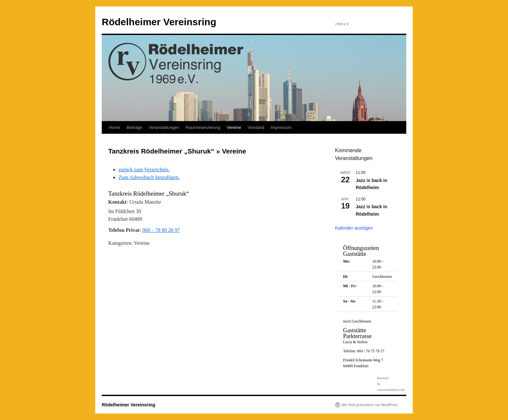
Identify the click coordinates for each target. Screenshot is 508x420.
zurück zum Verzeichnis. (144, 170)
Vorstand (256, 127)
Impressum (281, 127)
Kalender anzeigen (354, 228)
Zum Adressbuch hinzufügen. (149, 177)
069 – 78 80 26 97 (161, 230)
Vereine (234, 127)
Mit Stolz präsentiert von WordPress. (370, 405)
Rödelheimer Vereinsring (159, 22)
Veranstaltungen (164, 127)
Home (115, 127)
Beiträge (134, 127)
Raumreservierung (203, 127)
